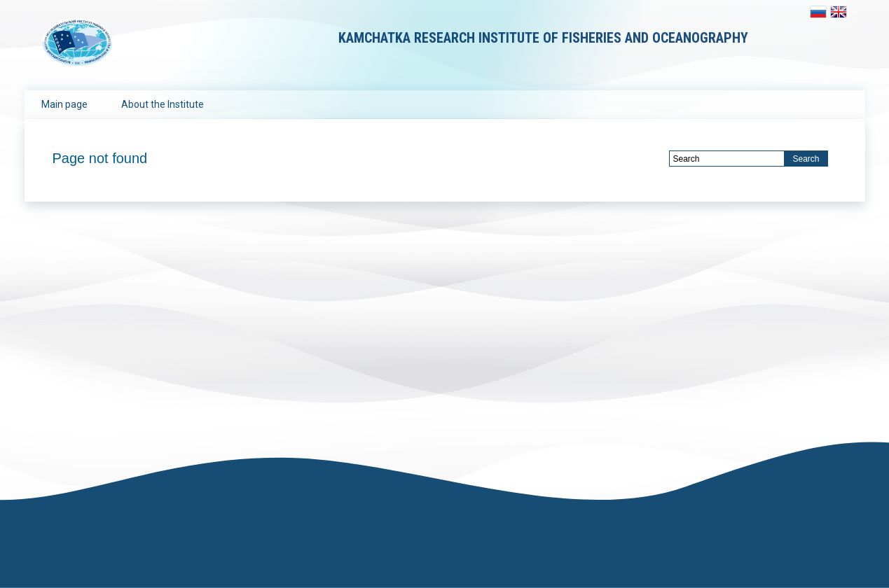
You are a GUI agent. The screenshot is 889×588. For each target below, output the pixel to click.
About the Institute (163, 104)
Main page (64, 104)
